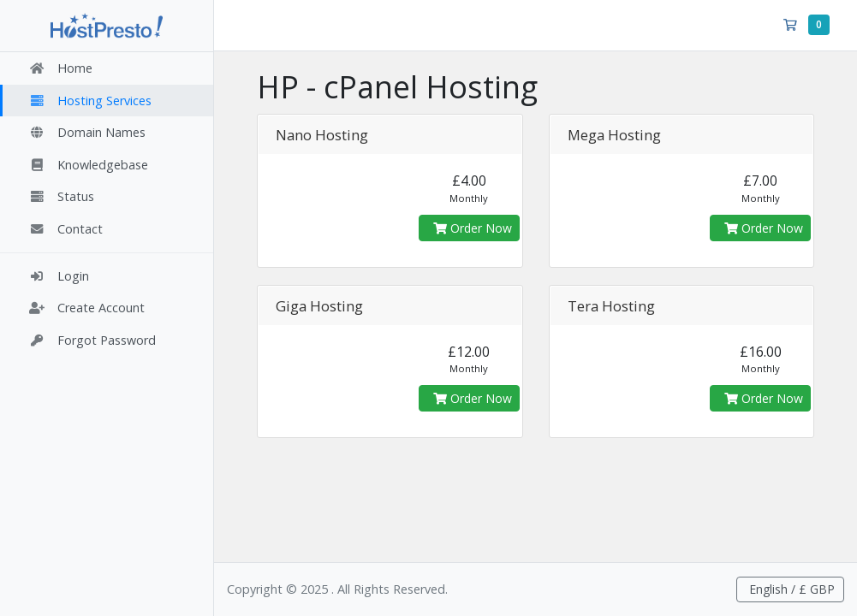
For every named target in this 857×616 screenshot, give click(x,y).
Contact (65, 229)
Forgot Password (92, 340)
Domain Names (87, 132)
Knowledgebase (88, 165)
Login (59, 276)
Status (61, 196)
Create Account (86, 308)
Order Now (473, 228)
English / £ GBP (790, 589)
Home (60, 68)
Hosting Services (90, 101)
